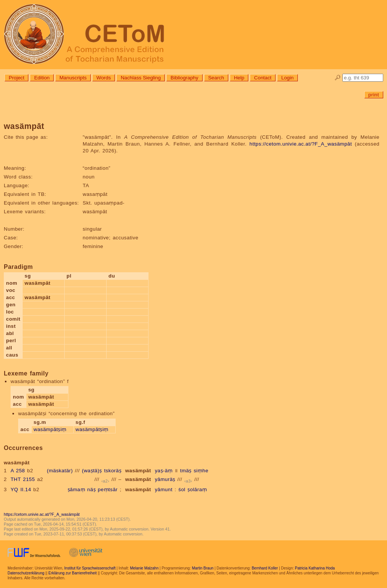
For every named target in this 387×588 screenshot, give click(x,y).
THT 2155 (23, 479)
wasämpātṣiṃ (50, 429)
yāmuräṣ (165, 479)
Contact (263, 78)
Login (287, 78)
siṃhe (201, 471)
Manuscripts (73, 78)
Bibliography (184, 78)
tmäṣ (186, 471)
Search (216, 78)
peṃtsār (108, 489)
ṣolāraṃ (197, 489)
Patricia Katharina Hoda (315, 568)
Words (104, 78)
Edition (42, 78)
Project (16, 78)
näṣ (91, 489)
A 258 (18, 471)
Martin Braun (203, 568)
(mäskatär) (60, 471)
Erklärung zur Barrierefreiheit (73, 573)
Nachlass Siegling (141, 78)
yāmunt (164, 489)
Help (239, 78)
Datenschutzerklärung (26, 573)
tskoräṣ (113, 471)
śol (182, 489)
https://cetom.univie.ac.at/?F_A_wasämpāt (301, 144)
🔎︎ (338, 78)
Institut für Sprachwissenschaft (90, 568)
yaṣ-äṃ (164, 471)
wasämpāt (138, 471)
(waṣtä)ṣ (92, 471)
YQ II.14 (21, 489)
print (374, 95)
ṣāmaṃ (76, 489)
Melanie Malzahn (144, 568)
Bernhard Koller (265, 568)
